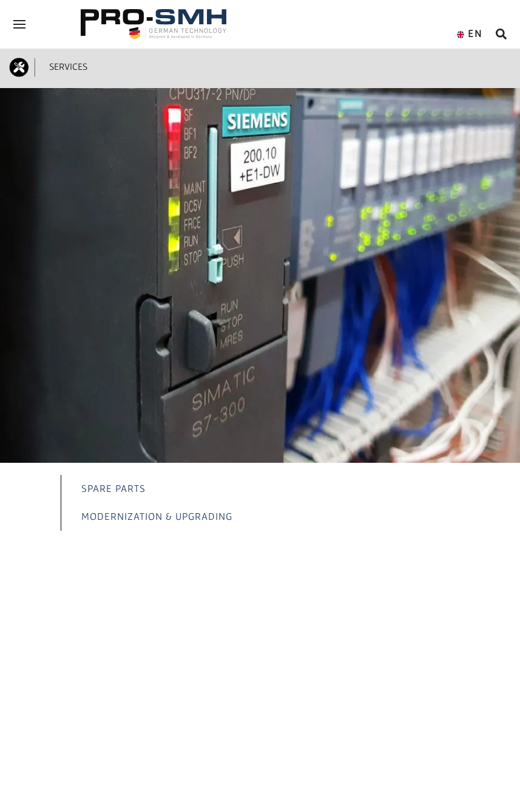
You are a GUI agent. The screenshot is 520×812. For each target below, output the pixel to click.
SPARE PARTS (113, 488)
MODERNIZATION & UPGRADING (157, 516)
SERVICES (66, 66)
